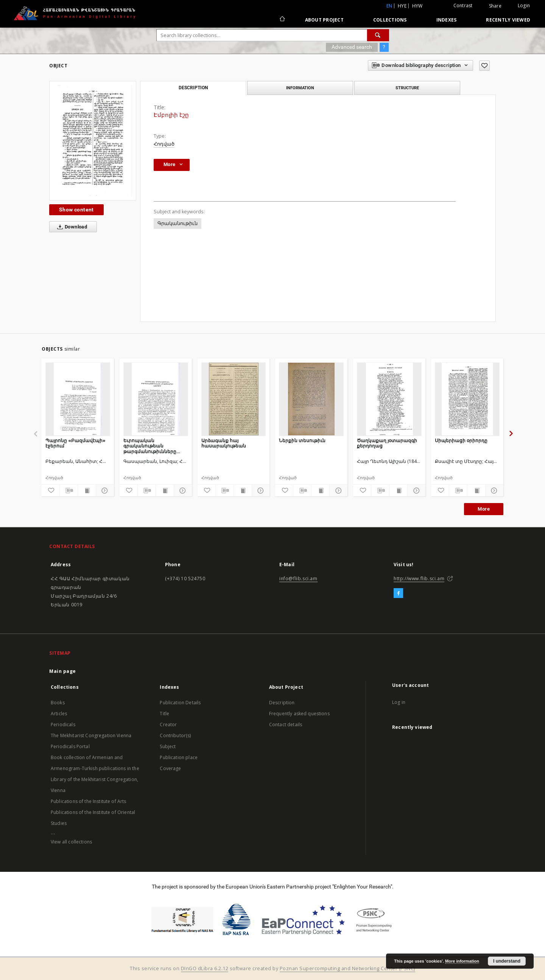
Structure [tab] (407, 88)
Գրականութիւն (178, 223)
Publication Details (180, 703)
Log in (399, 702)
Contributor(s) (175, 735)
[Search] (378, 35)
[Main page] (282, 20)
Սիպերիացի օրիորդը (461, 440)
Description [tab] (193, 88)
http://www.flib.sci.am (419, 579)
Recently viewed (508, 20)
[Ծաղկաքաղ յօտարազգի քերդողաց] (389, 399)
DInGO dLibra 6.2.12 (205, 968)
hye (402, 6)
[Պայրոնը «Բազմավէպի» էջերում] (78, 399)
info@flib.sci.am (298, 579)
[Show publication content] (87, 491)
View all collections (71, 842)
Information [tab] (300, 88)
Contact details (286, 725)
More (484, 509)
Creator (168, 725)
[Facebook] (398, 593)
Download (71, 227)
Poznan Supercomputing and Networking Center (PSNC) (347, 968)
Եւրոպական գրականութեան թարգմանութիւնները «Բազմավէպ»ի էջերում (152, 446)
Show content (76, 210)
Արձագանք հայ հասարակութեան (224, 443)
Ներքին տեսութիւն (302, 440)
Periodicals (63, 725)
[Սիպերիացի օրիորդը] (467, 399)
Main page (63, 671)
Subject (168, 746)
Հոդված (164, 144)
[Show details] (104, 491)
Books (58, 703)
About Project (324, 20)
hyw (417, 6)
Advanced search (352, 47)
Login (524, 5)
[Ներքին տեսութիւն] (311, 399)
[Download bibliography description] (69, 491)
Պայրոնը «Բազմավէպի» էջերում (76, 443)
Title (164, 714)
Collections (390, 20)
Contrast (463, 5)
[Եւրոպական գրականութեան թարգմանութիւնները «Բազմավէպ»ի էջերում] (156, 399)
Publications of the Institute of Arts (89, 801)
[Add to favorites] (484, 66)
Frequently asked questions (299, 714)
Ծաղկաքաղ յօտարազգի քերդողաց (387, 443)
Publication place (179, 757)
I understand (507, 961)
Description (282, 703)
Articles (59, 714)
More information (462, 961)
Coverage (170, 768)
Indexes (447, 20)
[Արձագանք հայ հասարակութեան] (234, 399)
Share (495, 6)
